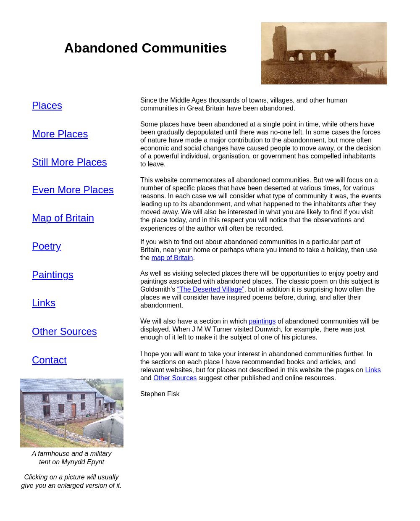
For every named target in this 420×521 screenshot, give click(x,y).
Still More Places (70, 162)
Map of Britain (63, 218)
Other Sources (64, 331)
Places (47, 105)
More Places (60, 134)
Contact (49, 360)
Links (44, 303)
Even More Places (73, 190)
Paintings (53, 275)
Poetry (46, 246)
